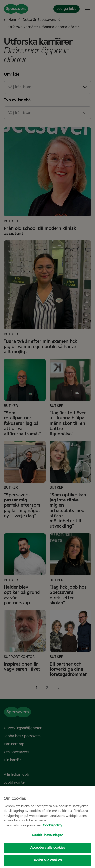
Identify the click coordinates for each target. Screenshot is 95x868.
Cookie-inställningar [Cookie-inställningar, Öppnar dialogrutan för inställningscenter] (47, 835)
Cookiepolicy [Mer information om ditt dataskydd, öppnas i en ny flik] (53, 826)
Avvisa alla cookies (47, 860)
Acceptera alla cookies (47, 848)
